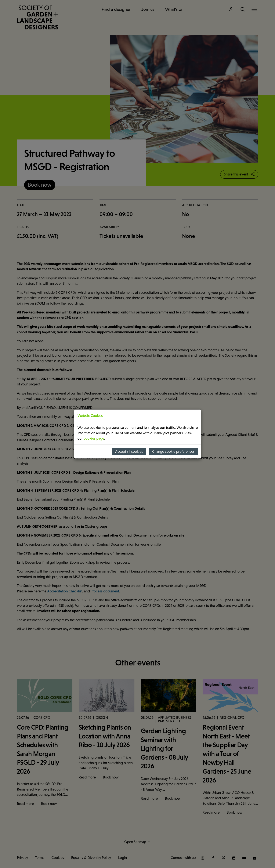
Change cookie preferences (173, 452)
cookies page (94, 438)
